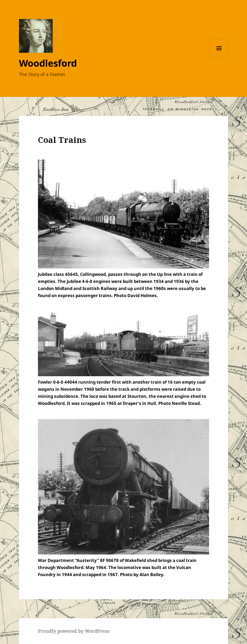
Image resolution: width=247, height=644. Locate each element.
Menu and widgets (219, 57)
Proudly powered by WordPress (74, 631)
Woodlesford (48, 63)
